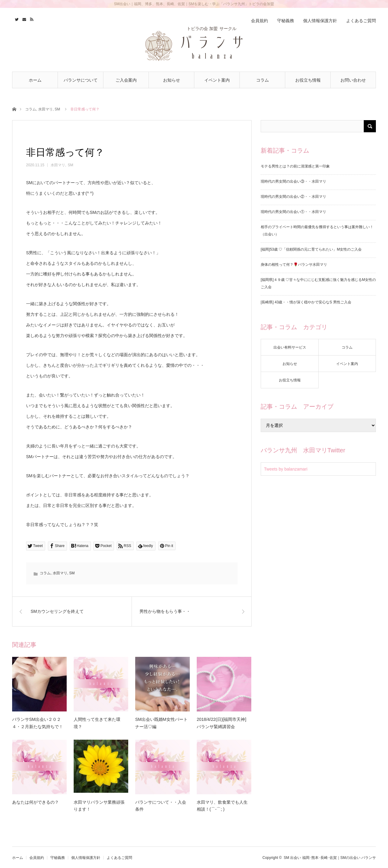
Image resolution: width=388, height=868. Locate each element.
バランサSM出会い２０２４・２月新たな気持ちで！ (38, 723)
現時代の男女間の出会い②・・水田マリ (293, 197)
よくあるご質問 (361, 21)
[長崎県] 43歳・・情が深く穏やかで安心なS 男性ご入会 (306, 302)
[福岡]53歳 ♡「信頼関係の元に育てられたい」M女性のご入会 (311, 249)
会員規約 (259, 21)
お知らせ (172, 80)
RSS (31, 19)
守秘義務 (286, 21)
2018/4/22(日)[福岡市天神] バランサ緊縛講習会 (221, 723)
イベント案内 (217, 80)
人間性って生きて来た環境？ (97, 723)
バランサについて (81, 80)
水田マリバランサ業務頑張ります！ (99, 806)
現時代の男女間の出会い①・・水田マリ (293, 212)
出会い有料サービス (290, 347)
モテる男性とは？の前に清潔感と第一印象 (295, 166)
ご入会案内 (126, 80)
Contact (23, 19)
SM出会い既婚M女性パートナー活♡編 (161, 723)
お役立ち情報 (308, 80)
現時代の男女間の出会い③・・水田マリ (293, 181)
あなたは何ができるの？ (35, 802)
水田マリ (45, 109)
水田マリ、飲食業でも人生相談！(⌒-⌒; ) (222, 806)
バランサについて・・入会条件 (161, 806)
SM (57, 109)
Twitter (16, 19)
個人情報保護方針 (320, 21)
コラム (263, 80)
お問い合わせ (353, 80)
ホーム (35, 80)
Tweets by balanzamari (286, 469)
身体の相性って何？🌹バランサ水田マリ (294, 265)
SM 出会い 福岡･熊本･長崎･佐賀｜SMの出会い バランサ (330, 858)
